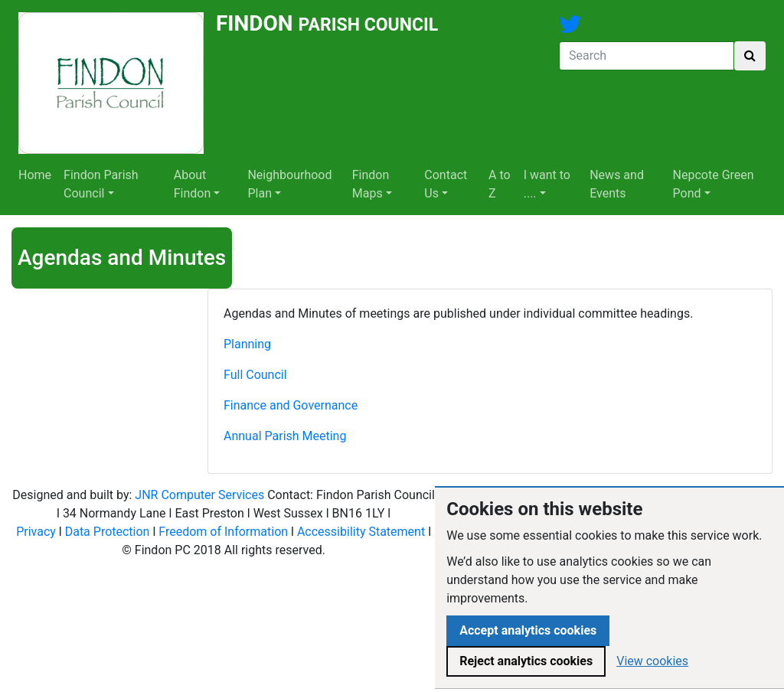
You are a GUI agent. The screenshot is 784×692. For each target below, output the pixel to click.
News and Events (617, 184)
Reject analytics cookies (526, 661)
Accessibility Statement (361, 532)
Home (35, 175)
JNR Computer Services (199, 495)
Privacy (36, 532)
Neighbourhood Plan (289, 184)
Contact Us (446, 184)
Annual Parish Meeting (285, 436)
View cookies (652, 661)
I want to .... (547, 184)
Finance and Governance (291, 405)
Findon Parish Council (101, 184)
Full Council (255, 375)
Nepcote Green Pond (714, 184)
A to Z (500, 184)
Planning (247, 344)
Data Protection (108, 532)
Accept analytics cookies (528, 630)
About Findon (193, 184)
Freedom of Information (223, 532)
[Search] (647, 56)
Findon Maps (371, 184)
